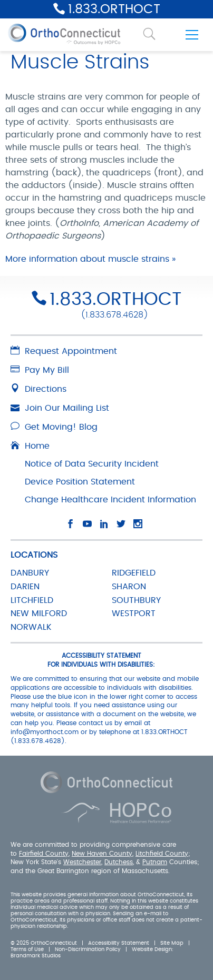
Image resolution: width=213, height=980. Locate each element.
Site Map (172, 943)
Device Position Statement (80, 482)
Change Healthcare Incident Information (110, 500)
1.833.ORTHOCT (114, 9)
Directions (38, 389)
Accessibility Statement (119, 943)
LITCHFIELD (32, 600)
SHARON (129, 587)
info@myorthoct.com (45, 732)
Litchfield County (162, 854)
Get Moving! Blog (54, 427)
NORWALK (31, 627)
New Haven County (102, 854)
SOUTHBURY (136, 600)
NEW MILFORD (39, 613)
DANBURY (30, 573)
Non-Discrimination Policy (88, 949)
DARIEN (25, 587)
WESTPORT (134, 613)
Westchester (82, 862)
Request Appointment (64, 351)
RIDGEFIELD (134, 573)
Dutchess (119, 862)
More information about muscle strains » (90, 259)
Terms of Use (27, 949)
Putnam (155, 862)
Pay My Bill (40, 370)
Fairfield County (44, 854)
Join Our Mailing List (60, 408)
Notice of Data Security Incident (92, 464)
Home (30, 446)
